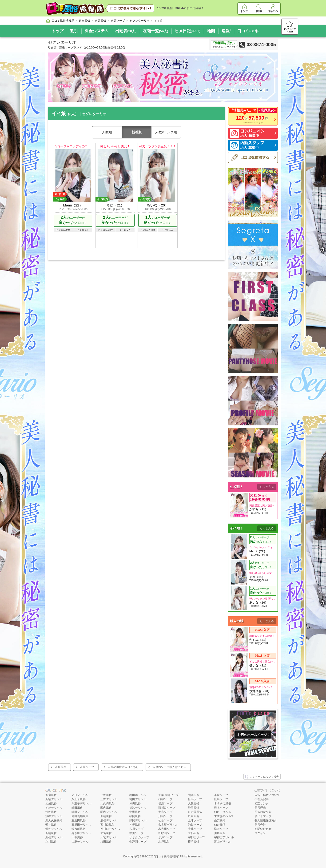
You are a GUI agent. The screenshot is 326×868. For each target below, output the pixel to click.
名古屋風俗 (195, 812)
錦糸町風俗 (79, 829)
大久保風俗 (107, 803)
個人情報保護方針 (266, 820)
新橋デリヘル (54, 837)
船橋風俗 (106, 816)
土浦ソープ (195, 820)
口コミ (248, 31)
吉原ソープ (87, 767)
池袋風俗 (51, 803)
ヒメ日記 (188, 31)
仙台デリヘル (223, 812)
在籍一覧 (156, 31)
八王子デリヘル (81, 803)
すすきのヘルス (224, 816)
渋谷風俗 (51, 812)
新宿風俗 (51, 795)
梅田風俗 (106, 842)
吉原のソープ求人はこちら (169, 767)
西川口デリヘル (110, 829)
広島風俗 (194, 816)
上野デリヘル (109, 799)
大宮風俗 (106, 833)
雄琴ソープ (165, 799)
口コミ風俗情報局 (167, 856)
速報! (226, 31)
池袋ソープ (195, 825)
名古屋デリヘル (168, 825)
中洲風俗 (135, 812)
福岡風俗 (135, 816)
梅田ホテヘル (138, 795)
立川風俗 (51, 842)
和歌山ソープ (167, 833)
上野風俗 (106, 795)
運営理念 (260, 808)
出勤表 (126, 31)
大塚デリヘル (80, 842)
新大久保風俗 (54, 820)
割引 (74, 31)
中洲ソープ (136, 833)
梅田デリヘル (138, 799)
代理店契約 (262, 799)
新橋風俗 (51, 833)
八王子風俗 (79, 799)
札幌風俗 (135, 825)
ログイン (260, 833)
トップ (58, 31)
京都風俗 (194, 833)
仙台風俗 (220, 825)
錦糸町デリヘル (81, 833)
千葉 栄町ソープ (169, 795)
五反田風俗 (79, 820)
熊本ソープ (221, 808)
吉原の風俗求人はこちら (123, 767)
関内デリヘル (109, 812)
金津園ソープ (138, 842)
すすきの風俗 (223, 803)
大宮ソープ (165, 812)
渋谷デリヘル (54, 816)
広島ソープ (221, 799)
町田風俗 (77, 808)
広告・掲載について (267, 795)
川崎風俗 (220, 833)
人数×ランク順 (166, 132)
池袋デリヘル (54, 808)
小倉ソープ (221, 795)
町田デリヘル (80, 812)
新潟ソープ (195, 799)
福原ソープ (165, 803)
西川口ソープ (167, 808)
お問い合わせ (263, 829)
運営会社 (260, 825)
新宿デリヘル (54, 799)
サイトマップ (263, 816)
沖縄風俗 (135, 803)
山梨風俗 (220, 820)
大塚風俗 (77, 837)
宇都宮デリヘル (224, 837)
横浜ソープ (221, 829)
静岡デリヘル (138, 820)
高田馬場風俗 (80, 816)
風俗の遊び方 (263, 812)
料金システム (97, 31)
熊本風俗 (194, 795)
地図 (211, 31)
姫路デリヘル (138, 808)
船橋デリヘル (109, 820)
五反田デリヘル (81, 825)
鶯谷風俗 (51, 825)
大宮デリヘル (109, 837)
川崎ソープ (165, 816)
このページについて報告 (262, 777)
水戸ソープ (165, 837)
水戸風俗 (164, 842)
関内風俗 (106, 808)
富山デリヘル (223, 842)
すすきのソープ (139, 837)
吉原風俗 (61, 767)
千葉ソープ (195, 829)
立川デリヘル (80, 795)
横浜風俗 (194, 842)
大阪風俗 (194, 803)
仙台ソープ (165, 820)
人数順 (107, 132)
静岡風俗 (194, 808)
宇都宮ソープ (196, 837)
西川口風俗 (107, 825)
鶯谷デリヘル (54, 829)
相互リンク (262, 803)
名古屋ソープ (167, 829)
